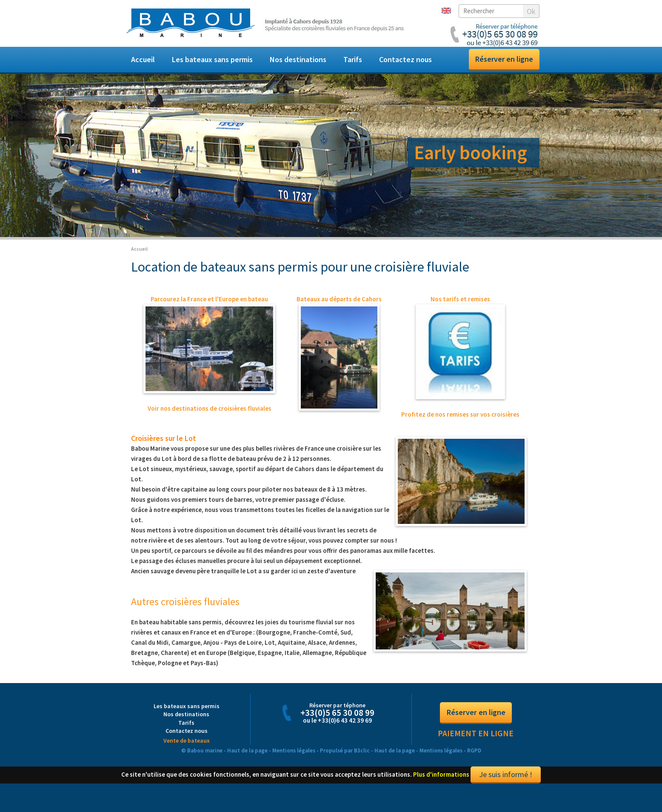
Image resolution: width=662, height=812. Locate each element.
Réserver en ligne (504, 59)
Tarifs (353, 59)
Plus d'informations (441, 784)
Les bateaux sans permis (212, 59)
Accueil (143, 59)
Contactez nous (405, 59)
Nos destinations (298, 59)
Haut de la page (247, 760)
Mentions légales (294, 760)
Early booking (471, 152)
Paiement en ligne (476, 743)
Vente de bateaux (187, 750)
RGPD (474, 760)
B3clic (362, 760)
